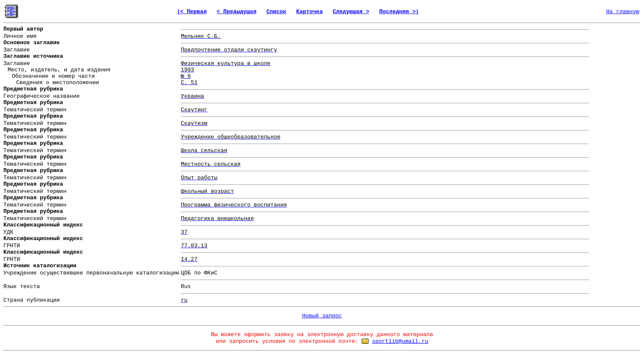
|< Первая (192, 12)
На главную (623, 12)
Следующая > (351, 12)
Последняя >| (399, 12)
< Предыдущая (237, 12)
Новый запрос (322, 316)
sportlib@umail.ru (400, 341)
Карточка (309, 12)
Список (277, 12)
